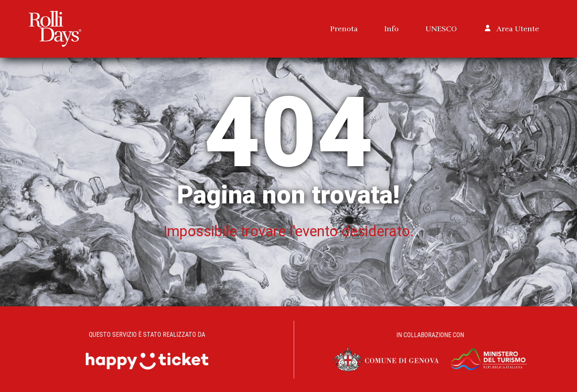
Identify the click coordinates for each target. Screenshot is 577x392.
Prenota (344, 29)
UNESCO (441, 29)
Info (391, 29)
